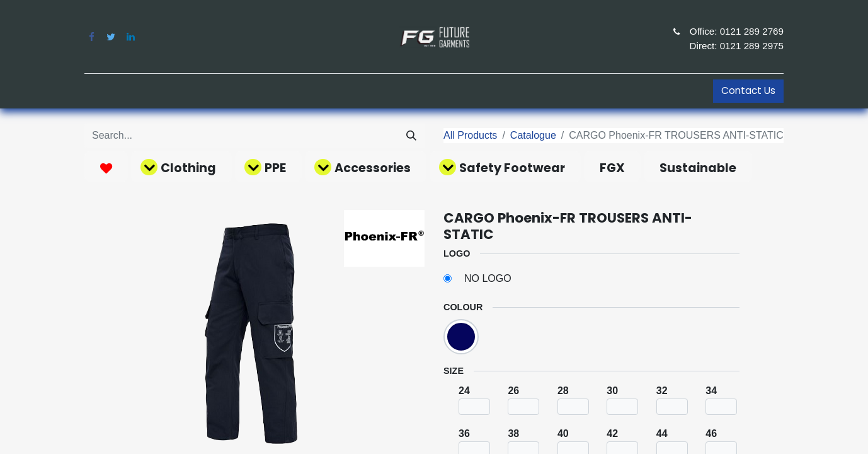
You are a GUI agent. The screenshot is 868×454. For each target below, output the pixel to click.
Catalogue (533, 135)
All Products (470, 135)
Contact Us (748, 90)
